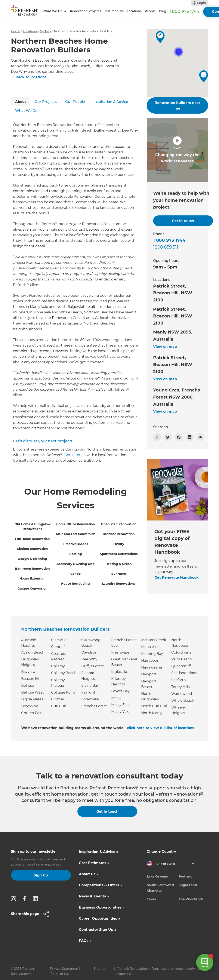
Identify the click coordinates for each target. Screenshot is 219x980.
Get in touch (75, 455)
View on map (165, 347)
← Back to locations (29, 77)
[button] (54, 11)
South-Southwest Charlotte (161, 888)
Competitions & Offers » (101, 885)
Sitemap (100, 969)
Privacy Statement (64, 969)
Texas (151, 899)
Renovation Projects (86, 11)
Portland (186, 876)
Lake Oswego (158, 876)
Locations (134, 11)
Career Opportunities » (100, 918)
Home (16, 31)
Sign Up (41, 875)
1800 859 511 (166, 247)
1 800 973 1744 (184, 11)
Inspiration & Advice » (99, 852)
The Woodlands (191, 899)
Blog (163, 11)
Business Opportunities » (102, 907)
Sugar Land (188, 885)
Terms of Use (60, 974)
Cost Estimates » (94, 863)
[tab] (21, 102)
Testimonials (114, 11)
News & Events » (94, 896)
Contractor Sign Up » (98, 930)
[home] (26, 11)
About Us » (89, 874)
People (150, 11)
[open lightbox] (177, 150)
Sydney (46, 31)
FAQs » (85, 941)
